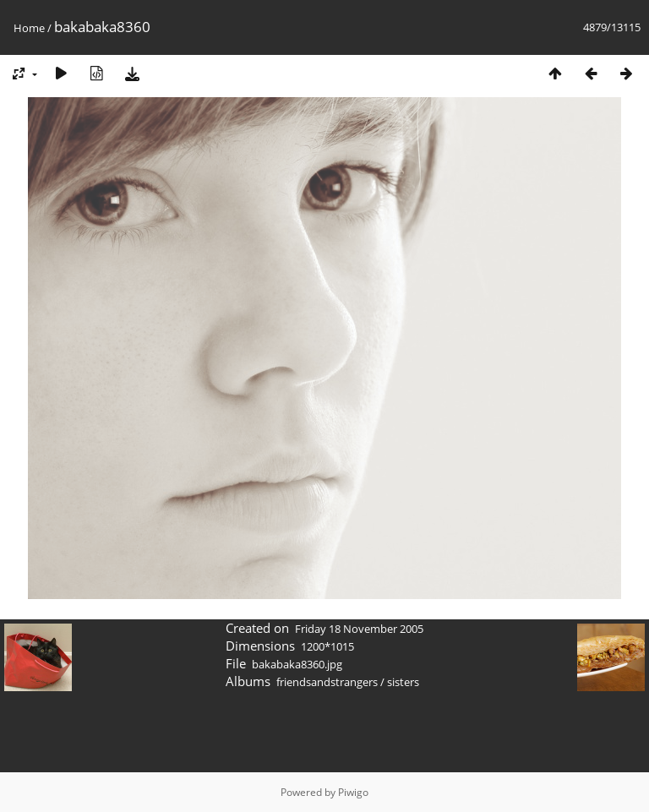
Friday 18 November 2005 (359, 629)
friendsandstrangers (327, 682)
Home (29, 28)
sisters (403, 682)
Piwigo (353, 792)
